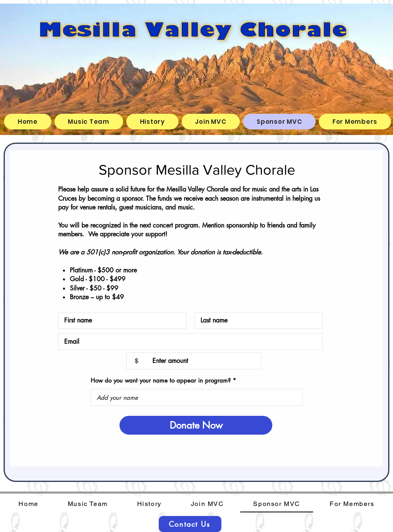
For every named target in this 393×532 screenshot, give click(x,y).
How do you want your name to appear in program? (161, 380)
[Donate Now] (196, 425)
